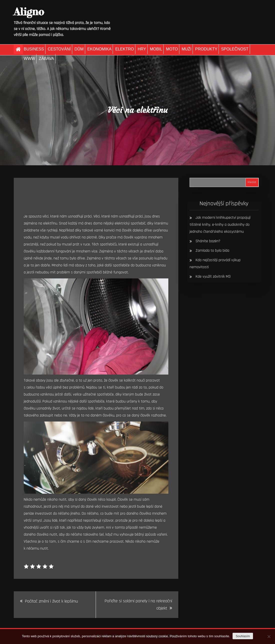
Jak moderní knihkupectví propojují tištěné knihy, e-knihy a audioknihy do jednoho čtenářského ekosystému (220, 225)
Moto (172, 49)
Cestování (59, 49)
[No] (269, 637)
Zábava (46, 59)
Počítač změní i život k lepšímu (51, 601)
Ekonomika (100, 49)
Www (29, 59)
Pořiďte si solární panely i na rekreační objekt (138, 605)
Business (34, 49)
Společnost (235, 49)
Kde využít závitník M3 (213, 277)
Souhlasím (243, 636)
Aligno (29, 12)
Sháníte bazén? (208, 241)
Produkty (206, 49)
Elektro (125, 49)
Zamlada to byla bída (212, 251)
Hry (142, 49)
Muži (186, 49)
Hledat (252, 182)
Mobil (156, 49)
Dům (79, 49)
